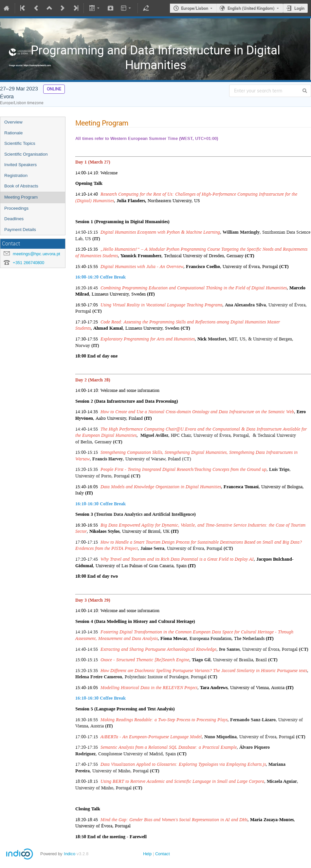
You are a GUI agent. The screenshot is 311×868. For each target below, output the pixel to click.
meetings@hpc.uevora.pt (37, 254)
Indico (70, 854)
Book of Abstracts (21, 186)
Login (299, 8)
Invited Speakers (20, 165)
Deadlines (14, 219)
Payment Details (20, 230)
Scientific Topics (20, 143)
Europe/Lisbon (195, 8)
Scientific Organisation (26, 154)
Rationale (13, 133)
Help (147, 854)
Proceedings (16, 208)
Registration (16, 175)
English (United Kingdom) (251, 8)
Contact (163, 854)
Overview (13, 122)
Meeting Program (21, 197)
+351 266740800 (28, 263)
